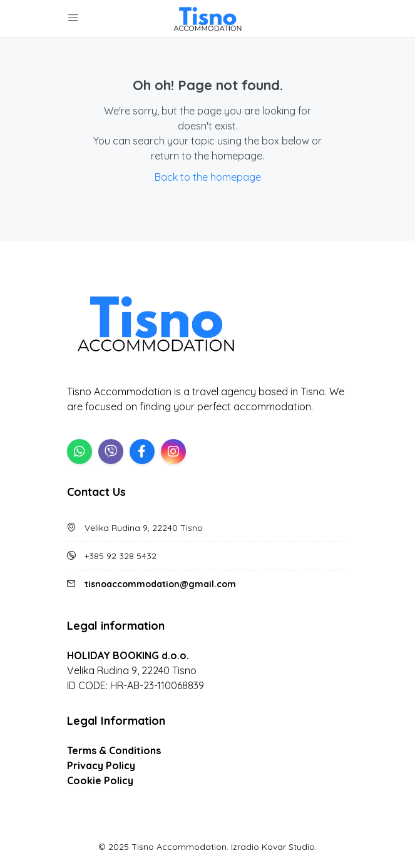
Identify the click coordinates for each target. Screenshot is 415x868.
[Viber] (111, 452)
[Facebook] (142, 452)
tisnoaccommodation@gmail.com (160, 584)
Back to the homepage (208, 177)
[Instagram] (173, 452)
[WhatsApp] (79, 452)
